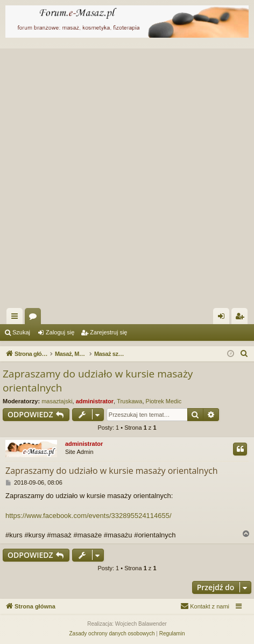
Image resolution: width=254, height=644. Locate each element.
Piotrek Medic (164, 401)
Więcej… (17, 318)
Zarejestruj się (108, 332)
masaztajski (57, 401)
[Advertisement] (127, 176)
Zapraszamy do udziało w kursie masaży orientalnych (98, 381)
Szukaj (21, 332)
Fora (35, 318)
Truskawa (129, 401)
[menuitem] (244, 354)
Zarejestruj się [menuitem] (242, 318)
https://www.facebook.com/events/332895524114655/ (89, 516)
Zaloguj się (60, 332)
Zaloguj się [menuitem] (224, 318)
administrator (95, 401)
